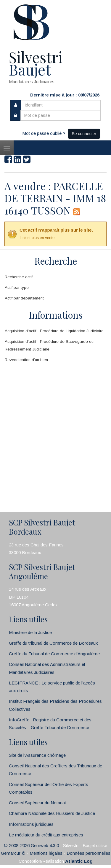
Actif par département (24, 298)
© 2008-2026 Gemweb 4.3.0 (31, 845)
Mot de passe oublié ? (44, 133)
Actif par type (17, 288)
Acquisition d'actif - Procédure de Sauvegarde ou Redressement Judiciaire (49, 345)
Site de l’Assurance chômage (37, 755)
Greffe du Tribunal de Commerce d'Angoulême (54, 654)
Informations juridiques (31, 824)
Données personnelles (89, 853)
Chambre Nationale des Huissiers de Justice (52, 813)
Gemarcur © (13, 853)
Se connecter (84, 134)
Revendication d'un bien (26, 360)
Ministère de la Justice (30, 632)
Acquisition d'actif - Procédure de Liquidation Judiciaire (54, 331)
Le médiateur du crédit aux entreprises (46, 835)
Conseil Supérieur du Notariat (37, 803)
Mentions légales (46, 853)
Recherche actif (19, 277)
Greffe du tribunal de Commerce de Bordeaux (53, 643)
